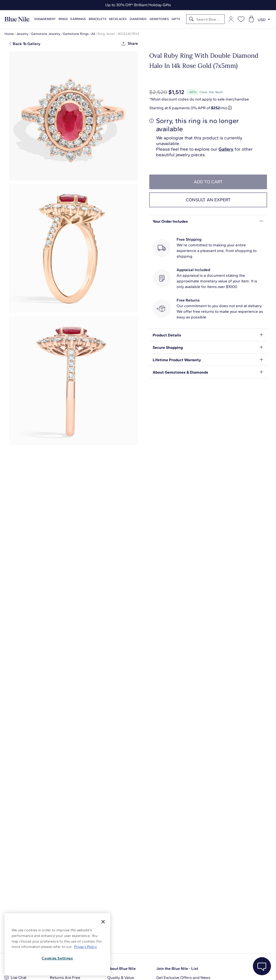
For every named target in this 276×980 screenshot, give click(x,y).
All (93, 34)
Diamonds (138, 19)
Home (9, 34)
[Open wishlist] (241, 19)
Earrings (78, 19)
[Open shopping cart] (251, 19)
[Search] (191, 19)
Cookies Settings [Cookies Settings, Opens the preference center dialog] (57, 958)
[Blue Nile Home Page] (17, 19)
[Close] (103, 922)
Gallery (226, 149)
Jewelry (22, 34)
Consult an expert (208, 200)
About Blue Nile (122, 969)
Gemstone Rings (76, 34)
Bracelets (98, 19)
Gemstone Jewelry (46, 34)
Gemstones (159, 19)
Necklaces (118, 19)
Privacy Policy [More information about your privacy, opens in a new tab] (85, 947)
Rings (63, 19)
